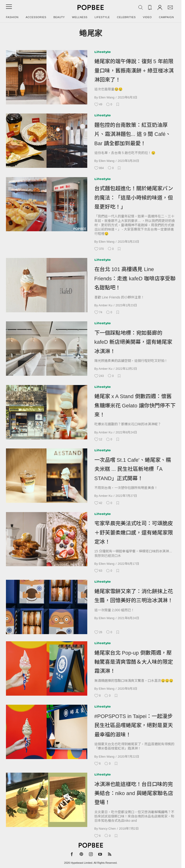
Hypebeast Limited (81, 863)
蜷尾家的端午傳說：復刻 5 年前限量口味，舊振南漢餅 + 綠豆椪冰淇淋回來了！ (134, 71)
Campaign (166, 17)
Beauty (59, 17)
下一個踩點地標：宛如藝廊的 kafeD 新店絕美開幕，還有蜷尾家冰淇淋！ (133, 342)
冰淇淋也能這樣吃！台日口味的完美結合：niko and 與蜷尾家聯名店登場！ (134, 793)
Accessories (36, 17)
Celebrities (126, 17)
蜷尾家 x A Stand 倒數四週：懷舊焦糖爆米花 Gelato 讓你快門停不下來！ (135, 406)
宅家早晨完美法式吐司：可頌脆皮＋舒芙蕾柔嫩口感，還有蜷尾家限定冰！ (134, 533)
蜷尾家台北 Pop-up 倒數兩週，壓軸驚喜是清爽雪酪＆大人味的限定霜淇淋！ (134, 662)
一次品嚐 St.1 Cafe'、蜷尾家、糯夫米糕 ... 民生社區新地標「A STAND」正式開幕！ (133, 469)
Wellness (80, 17)
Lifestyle (102, 17)
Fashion (12, 17)
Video (147, 17)
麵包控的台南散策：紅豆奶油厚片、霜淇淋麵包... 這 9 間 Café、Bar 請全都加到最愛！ (133, 134)
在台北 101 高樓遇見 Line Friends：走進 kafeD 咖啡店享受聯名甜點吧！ (135, 278)
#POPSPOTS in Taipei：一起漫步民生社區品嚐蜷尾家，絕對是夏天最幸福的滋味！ (134, 725)
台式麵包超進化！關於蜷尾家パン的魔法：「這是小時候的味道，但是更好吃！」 (134, 198)
